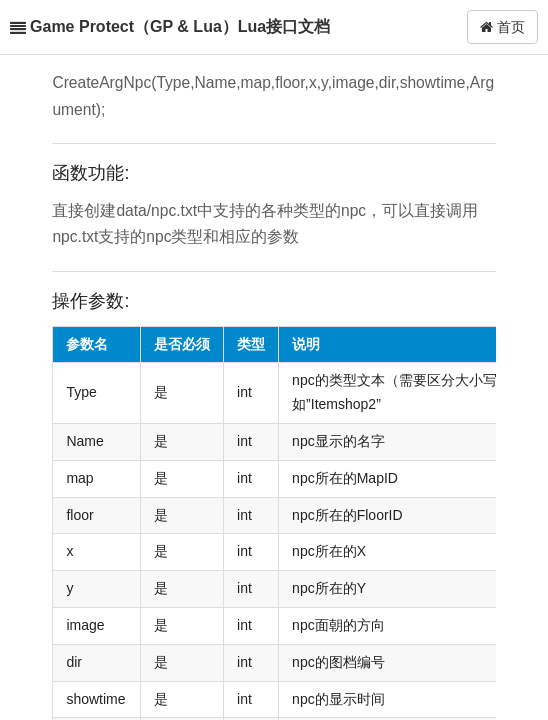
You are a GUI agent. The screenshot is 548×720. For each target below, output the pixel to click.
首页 (502, 27)
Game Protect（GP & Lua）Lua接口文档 (180, 26)
